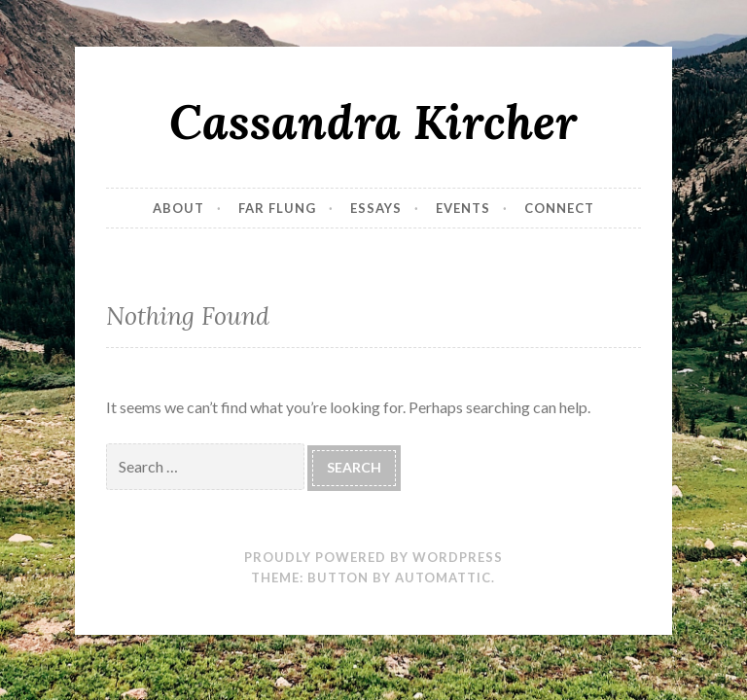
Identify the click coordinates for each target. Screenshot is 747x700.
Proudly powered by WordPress (373, 557)
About (178, 208)
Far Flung (277, 208)
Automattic (443, 577)
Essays (376, 208)
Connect (559, 208)
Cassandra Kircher (373, 122)
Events (463, 208)
